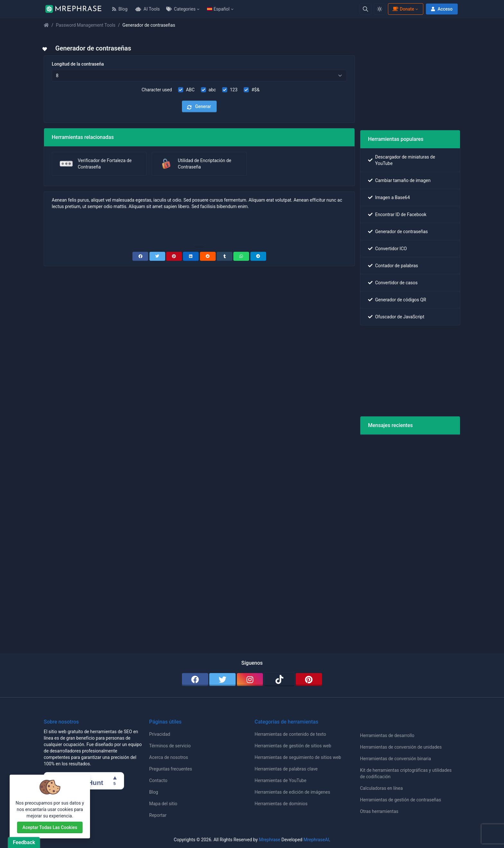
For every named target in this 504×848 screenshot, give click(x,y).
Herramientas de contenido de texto (290, 734)
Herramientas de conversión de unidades (401, 747)
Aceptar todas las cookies (50, 827)
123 (234, 90)
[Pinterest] (174, 256)
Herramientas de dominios (281, 804)
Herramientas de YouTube (280, 780)
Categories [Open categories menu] (181, 9)
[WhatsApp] (241, 256)
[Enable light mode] (380, 9)
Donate (403, 9)
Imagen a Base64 (392, 197)
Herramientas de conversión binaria (396, 759)
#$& (255, 90)
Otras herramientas (379, 811)
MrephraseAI (316, 840)
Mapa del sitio (163, 804)
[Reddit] (208, 256)
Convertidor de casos (396, 283)
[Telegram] (258, 256)
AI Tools (148, 9)
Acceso (441, 9)
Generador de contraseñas (401, 232)
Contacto (158, 780)
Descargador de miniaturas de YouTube (405, 160)
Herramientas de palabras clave (286, 769)
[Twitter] (157, 256)
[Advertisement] (199, 227)
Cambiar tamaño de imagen (403, 180)
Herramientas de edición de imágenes (292, 792)
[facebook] (195, 679)
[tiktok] (279, 679)
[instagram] (250, 679)
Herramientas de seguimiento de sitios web (298, 757)
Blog (120, 9)
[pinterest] (309, 679)
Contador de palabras (397, 266)
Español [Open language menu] (218, 9)
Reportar (158, 815)
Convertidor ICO (391, 249)
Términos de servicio (170, 746)
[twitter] (222, 679)
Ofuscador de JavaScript (400, 317)
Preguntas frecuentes (171, 769)
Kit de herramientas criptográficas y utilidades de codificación (406, 773)
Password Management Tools (86, 25)
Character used (157, 90)
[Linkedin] (191, 256)
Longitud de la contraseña (78, 64)
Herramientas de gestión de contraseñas (401, 800)
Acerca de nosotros (169, 757)
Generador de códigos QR (401, 300)
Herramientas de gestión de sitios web (293, 746)
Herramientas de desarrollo (387, 735)
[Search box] (365, 9)
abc (212, 90)
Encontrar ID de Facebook (401, 214)
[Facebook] (140, 256)
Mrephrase (270, 840)
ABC (190, 90)
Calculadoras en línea (381, 788)
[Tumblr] (225, 256)
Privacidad (160, 734)
